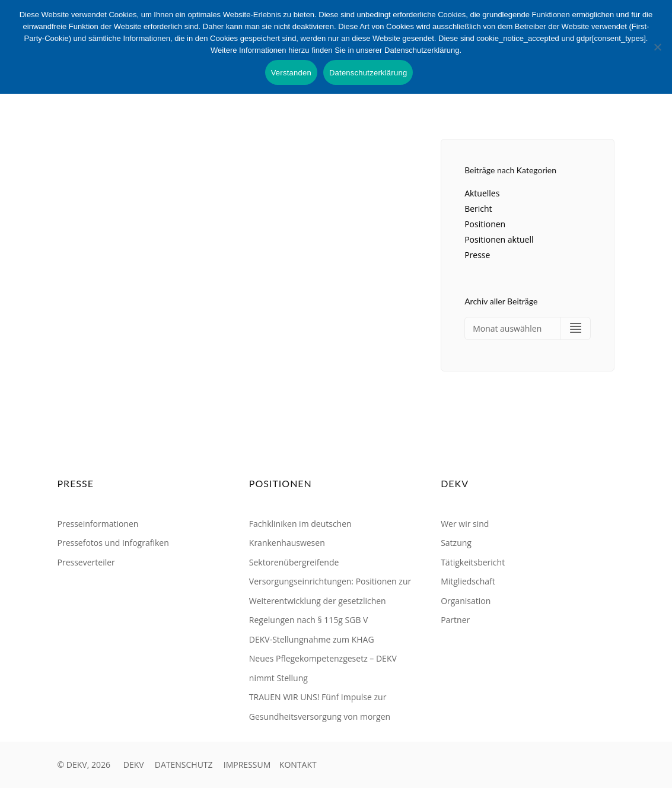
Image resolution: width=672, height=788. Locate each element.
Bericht (478, 209)
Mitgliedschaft (468, 581)
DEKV (134, 765)
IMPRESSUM (247, 765)
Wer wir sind (465, 524)
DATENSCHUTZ (184, 765)
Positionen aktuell (499, 239)
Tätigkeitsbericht (473, 562)
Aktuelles (482, 193)
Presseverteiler (86, 562)
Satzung (456, 543)
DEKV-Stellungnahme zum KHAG (312, 639)
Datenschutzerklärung (368, 73)
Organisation (466, 601)
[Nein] (657, 47)
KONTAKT (298, 765)
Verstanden (291, 73)
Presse (477, 255)
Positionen (485, 224)
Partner (455, 620)
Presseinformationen (98, 524)
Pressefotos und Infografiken (113, 543)
